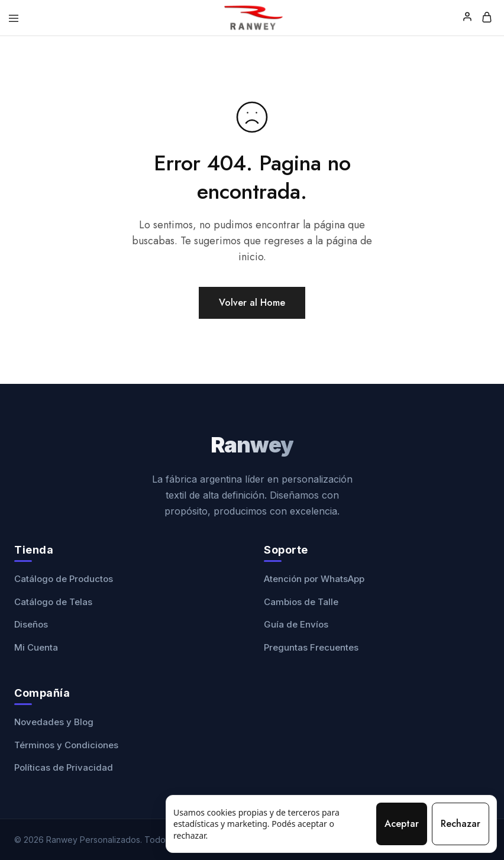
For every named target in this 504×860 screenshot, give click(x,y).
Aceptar (402, 824)
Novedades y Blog (54, 722)
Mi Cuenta (36, 647)
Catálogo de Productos (64, 579)
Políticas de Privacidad (64, 767)
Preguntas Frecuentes (311, 647)
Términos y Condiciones (66, 745)
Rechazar (461, 824)
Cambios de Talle (301, 602)
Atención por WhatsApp (314, 579)
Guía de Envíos (296, 624)
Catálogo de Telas (53, 602)
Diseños (31, 624)
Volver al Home (252, 303)
